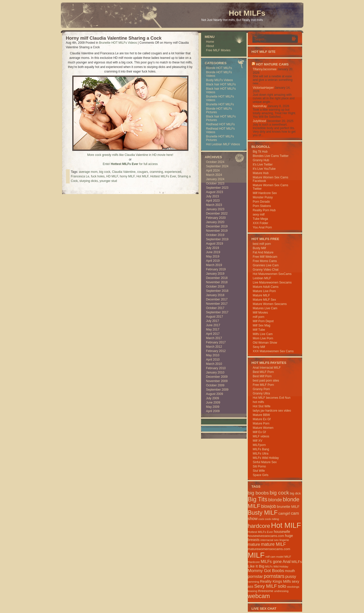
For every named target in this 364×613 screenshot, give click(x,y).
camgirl (284, 513)
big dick (295, 493)
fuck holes (98, 176)
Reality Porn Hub (264, 210)
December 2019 (217, 226)
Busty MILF (263, 513)
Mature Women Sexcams (270, 304)
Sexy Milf (259, 347)
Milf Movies (260, 313)
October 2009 (215, 385)
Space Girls (261, 475)
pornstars (274, 576)
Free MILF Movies (218, 50)
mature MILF (273, 544)
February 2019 (216, 269)
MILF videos (261, 436)
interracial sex (270, 540)
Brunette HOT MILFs (220, 104)
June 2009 (213, 403)
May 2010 (213, 355)
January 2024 (215, 179)
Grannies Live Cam (266, 265)
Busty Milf (259, 248)
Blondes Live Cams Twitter (271, 156)
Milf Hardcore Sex (265, 193)
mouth (290, 571)
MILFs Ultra (261, 454)
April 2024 (213, 171)
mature (254, 544)
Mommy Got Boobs (266, 571)
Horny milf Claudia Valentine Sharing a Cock (114, 38)
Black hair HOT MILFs (221, 84)
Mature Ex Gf (262, 419)
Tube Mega (260, 219)
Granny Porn (261, 389)
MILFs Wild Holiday (266, 458)
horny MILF (127, 176)
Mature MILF (261, 295)
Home (210, 42)
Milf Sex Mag (262, 325)
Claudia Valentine (124, 172)
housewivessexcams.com (266, 536)
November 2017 (217, 304)
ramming (253, 582)
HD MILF (112, 176)
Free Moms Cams (265, 261)
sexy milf (259, 215)
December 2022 (217, 214)
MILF (256, 555)
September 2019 (217, 239)
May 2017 (213, 329)
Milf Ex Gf (259, 432)
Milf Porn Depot (263, 321)
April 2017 (213, 334)
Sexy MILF (265, 586)
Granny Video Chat (266, 270)
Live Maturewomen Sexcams (272, 282)
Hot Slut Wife (262, 406)
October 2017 (215, 308)
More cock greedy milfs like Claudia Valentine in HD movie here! (130, 155)
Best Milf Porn (262, 376)
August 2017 (215, 317)
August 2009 (215, 394)
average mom (88, 172)
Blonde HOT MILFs (219, 68)
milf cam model (275, 557)
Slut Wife (259, 471)
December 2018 (217, 278)
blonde (275, 500)
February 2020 (216, 218)
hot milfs (259, 402)
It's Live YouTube (264, 169)
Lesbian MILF (262, 278)
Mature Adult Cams (266, 287)
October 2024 (215, 162)
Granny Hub (261, 160)
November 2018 (217, 282)
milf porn (259, 317)
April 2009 (213, 411)
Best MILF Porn (263, 372)
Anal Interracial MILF (267, 368)
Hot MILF (142, 176)
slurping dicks (89, 181)
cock (261, 519)
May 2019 (213, 256)
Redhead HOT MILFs (221, 124)
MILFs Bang (261, 449)
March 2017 (214, 338)
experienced (173, 172)
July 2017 (213, 321)
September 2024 (217, 166)
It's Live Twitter (263, 164)
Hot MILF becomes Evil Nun (272, 398)
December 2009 (217, 377)
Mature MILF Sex (264, 300)
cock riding (272, 519)
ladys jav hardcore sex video (272, 411)
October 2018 (215, 287)
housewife (282, 532)
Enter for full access (130, 164)
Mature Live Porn (264, 291)
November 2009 (217, 381)
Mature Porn (261, 423)
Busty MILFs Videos (220, 80)
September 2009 (217, 390)
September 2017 (217, 312)
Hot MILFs (247, 13)
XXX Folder (261, 223)
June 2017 (213, 325)
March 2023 (214, 205)
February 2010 (216, 368)
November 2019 (217, 231)
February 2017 (216, 342)
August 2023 (215, 192)
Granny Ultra (261, 393)
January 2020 (215, 222)
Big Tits (258, 499)
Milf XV (258, 441)
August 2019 (215, 244)
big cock (105, 172)
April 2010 (213, 360)
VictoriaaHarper (263, 88)
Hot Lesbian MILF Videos (223, 144)
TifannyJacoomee (265, 69)
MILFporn (259, 445)
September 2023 (217, 188)
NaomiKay (260, 106)
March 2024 (214, 175)
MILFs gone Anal (276, 562)
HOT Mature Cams (272, 64)
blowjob (269, 506)
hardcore (259, 526)
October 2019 (215, 235)
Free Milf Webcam (265, 257)
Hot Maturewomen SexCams (272, 274)
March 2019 (214, 265)
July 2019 (213, 248)
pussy (291, 576)
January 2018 (215, 295)
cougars (143, 172)
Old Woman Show (265, 343)
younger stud (108, 181)
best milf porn (262, 244)
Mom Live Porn (263, 338)
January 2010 (215, 372)
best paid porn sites (266, 381)
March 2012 (214, 347)
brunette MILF (288, 507)
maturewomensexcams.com (269, 549)
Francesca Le (80, 176)
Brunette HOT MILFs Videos (118, 43)
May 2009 (213, 407)
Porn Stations (262, 206)
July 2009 (213, 398)
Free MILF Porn (263, 385)
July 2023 (213, 196)
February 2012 (216, 351)
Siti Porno (259, 466)
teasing (253, 591)
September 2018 (217, 291)
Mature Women (263, 428)
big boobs (258, 493)
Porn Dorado (261, 202)
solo (282, 586)
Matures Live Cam (265, 308)
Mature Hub (261, 173)
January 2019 (215, 274)
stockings (293, 587)
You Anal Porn (262, 227)
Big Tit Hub (260, 152)
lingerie (284, 540)
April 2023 (213, 201)
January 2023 (215, 209)
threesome (266, 591)
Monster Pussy (263, 197)
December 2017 (217, 299)
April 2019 (213, 261)
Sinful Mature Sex (265, 462)
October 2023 (215, 183)
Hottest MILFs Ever (163, 176)
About (210, 46)
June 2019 (213, 252)
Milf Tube (259, 330)
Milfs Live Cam (263, 334)
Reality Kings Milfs (275, 581)
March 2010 (214, 364)
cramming (156, 172)
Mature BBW (261, 415)
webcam (259, 596)
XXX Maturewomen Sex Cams (273, 351)
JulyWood (259, 121)
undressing (281, 591)
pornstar (255, 576)
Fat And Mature (263, 252)
